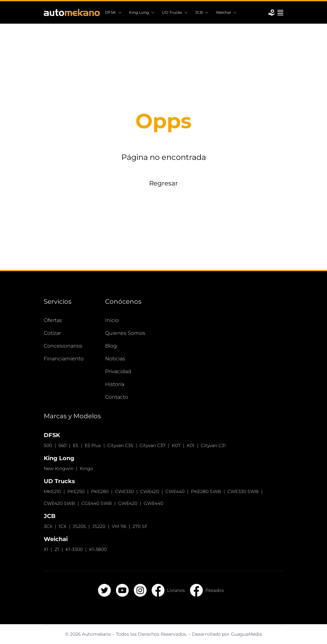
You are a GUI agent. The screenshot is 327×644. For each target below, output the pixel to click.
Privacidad (118, 371)
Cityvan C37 (152, 445)
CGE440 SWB (97, 503)
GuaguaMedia (246, 634)
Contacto (117, 397)
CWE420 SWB (59, 503)
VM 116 (119, 526)
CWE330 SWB (243, 491)
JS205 (79, 526)
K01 (191, 445)
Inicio (112, 320)
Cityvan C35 (120, 445)
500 (48, 445)
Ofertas (53, 320)
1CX (63, 526)
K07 (176, 445)
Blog (111, 346)
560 (62, 445)
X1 (46, 549)
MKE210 (52, 491)
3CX (48, 526)
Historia (115, 384)
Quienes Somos (125, 333)
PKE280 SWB (206, 491)
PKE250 (76, 491)
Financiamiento (64, 359)
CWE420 (150, 491)
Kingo (87, 468)
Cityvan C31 (213, 445)
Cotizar (52, 333)
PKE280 (100, 491)
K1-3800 (98, 549)
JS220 (99, 526)
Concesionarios (63, 346)
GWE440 (153, 503)
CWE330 (124, 491)
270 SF (140, 526)
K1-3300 (74, 549)
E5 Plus (93, 445)
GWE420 (128, 503)
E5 (76, 445)
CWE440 (175, 491)
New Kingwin (59, 468)
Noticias (115, 359)
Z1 (57, 549)
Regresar (163, 183)
